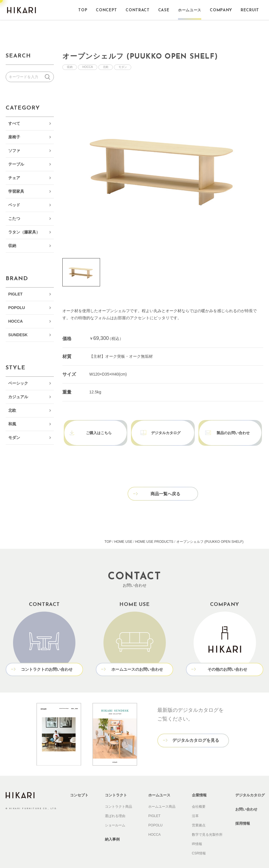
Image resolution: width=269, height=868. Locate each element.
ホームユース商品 (162, 793)
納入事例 (112, 825)
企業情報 (199, 781)
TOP (108, 529)
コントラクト (116, 781)
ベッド (14, 205)
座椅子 (14, 137)
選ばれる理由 (115, 802)
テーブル (16, 164)
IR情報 (197, 830)
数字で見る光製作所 (207, 821)
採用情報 (243, 810)
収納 (12, 246)
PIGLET (15, 294)
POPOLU (17, 308)
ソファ (14, 151)
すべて (14, 123)
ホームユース (159, 781)
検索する (49, 77)
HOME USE (123, 529)
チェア (14, 178)
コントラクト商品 (118, 793)
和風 (12, 424)
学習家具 (16, 191)
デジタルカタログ (250, 781)
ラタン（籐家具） (24, 232)
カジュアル (18, 397)
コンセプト (79, 781)
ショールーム (115, 811)
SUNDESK (18, 335)
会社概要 (199, 793)
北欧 (12, 410)
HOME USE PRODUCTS (154, 529)
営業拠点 (199, 811)
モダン (14, 438)
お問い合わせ (246, 795)
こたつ (14, 218)
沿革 (195, 802)
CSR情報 (199, 839)
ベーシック (18, 383)
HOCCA (15, 321)
